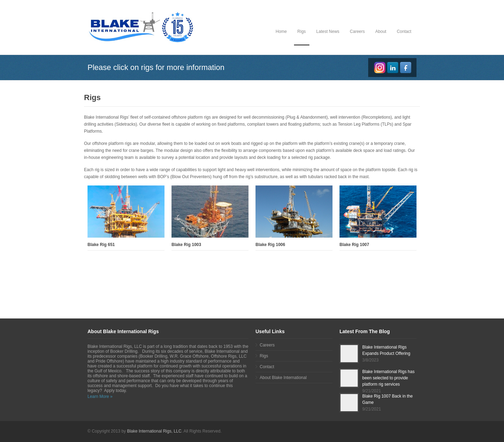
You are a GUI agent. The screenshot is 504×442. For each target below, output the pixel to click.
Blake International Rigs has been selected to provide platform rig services (388, 378)
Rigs (302, 31)
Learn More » (100, 397)
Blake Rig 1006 (270, 245)
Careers (358, 31)
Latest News (328, 31)
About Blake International (283, 378)
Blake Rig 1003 (186, 245)
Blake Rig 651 (101, 245)
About (381, 31)
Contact (404, 31)
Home (281, 31)
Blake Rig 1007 (354, 245)
